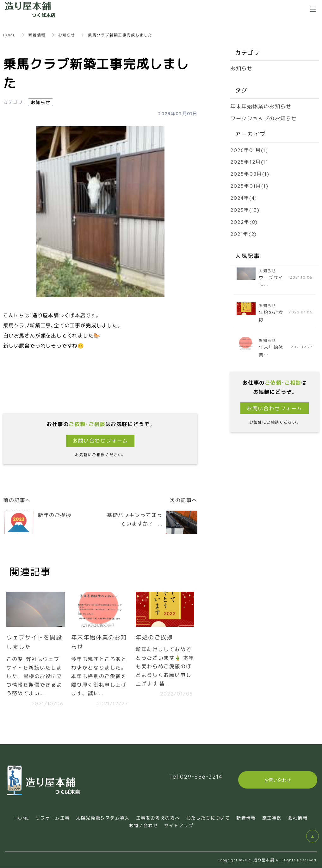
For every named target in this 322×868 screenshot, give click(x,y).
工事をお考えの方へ (158, 818)
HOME (9, 35)
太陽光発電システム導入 (103, 818)
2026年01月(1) (249, 149)
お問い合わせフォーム (100, 440)
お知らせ (67, 35)
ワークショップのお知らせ (264, 117)
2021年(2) (244, 231)
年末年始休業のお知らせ (261, 106)
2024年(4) (244, 196)
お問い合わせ (143, 826)
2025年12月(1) (249, 160)
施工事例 (272, 818)
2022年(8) (244, 219)
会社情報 (298, 818)
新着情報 (37, 35)
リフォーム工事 (53, 818)
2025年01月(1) (249, 184)
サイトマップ (179, 826)
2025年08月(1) (250, 172)
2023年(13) (245, 208)
